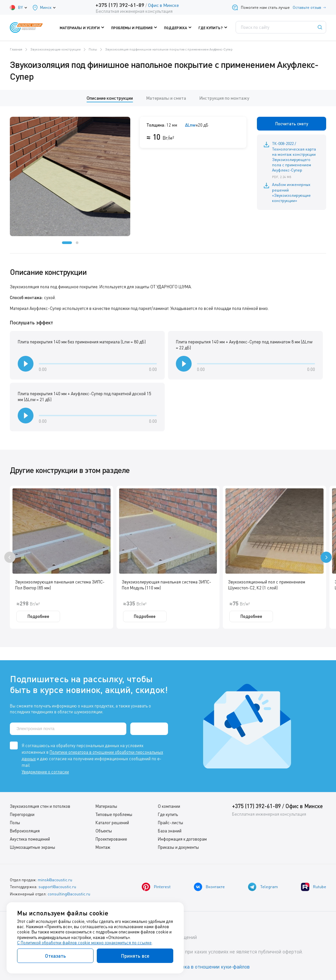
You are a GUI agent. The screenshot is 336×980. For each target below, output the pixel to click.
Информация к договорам (182, 839)
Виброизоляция (25, 831)
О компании (169, 806)
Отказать (55, 956)
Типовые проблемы (114, 814)
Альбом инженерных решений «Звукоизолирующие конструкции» (291, 192)
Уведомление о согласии (45, 772)
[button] (67, 243)
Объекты (104, 831)
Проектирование (111, 839)
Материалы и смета (166, 98)
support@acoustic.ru (57, 887)
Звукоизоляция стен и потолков (40, 806)
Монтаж (103, 847)
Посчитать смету (292, 124)
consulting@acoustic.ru (69, 894)
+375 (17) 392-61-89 (120, 5)
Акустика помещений (30, 839)
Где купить (168, 814)
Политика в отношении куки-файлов (210, 967)
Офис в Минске (163, 5)
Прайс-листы (170, 823)
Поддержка (178, 28)
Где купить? (213, 28)
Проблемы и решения (136, 28)
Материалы (106, 806)
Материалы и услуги (85, 28)
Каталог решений (112, 823)
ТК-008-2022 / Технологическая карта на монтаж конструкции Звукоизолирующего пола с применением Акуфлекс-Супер (296, 160)
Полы (15, 823)
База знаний (170, 831)
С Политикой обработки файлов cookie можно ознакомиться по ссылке (84, 943)
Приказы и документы (178, 847)
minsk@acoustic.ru (55, 880)
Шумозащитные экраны (32, 847)
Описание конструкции (110, 98)
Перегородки (22, 814)
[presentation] (10, 557)
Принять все (135, 956)
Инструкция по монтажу (224, 98)
